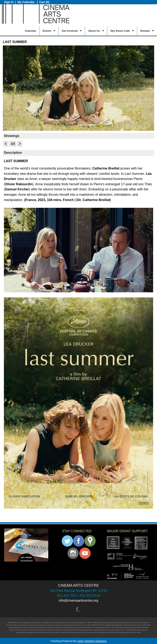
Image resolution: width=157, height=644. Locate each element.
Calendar (31, 31)
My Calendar (26, 2)
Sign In (9, 2)
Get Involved (70, 31)
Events (47, 31)
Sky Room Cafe (120, 31)
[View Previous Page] (6, 144)
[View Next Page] (20, 144)
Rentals (145, 31)
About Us (94, 31)
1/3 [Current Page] (13, 144)
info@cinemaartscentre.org (78, 601)
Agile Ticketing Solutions (92, 641)
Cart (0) (44, 2)
